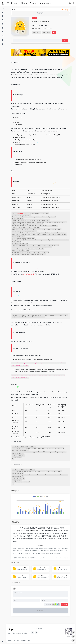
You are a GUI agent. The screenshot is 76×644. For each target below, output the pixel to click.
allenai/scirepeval (28, 274)
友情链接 (39, 628)
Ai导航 (18, 640)
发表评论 (65, 604)
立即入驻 (65, 10)
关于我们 (33, 628)
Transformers (21, 213)
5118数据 (18, 531)
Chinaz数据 (34, 531)
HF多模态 (34, 18)
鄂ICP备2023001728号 (25, 640)
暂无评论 (17, 583)
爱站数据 (25, 531)
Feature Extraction (46, 29)
